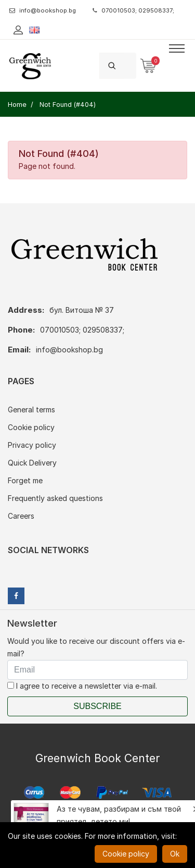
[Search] (130, 65)
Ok (175, 854)
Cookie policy (31, 427)
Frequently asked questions (55, 498)
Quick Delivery (32, 463)
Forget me (25, 480)
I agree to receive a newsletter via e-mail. (82, 686)
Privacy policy (32, 445)
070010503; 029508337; (133, 10)
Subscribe (97, 706)
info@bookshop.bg (43, 10)
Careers (21, 516)
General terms (31, 409)
